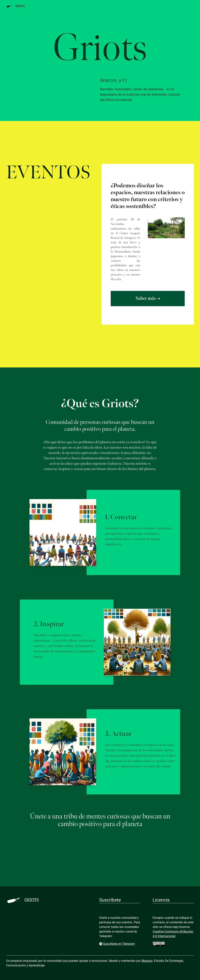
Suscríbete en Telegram (117, 944)
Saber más (148, 298)
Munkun (147, 961)
